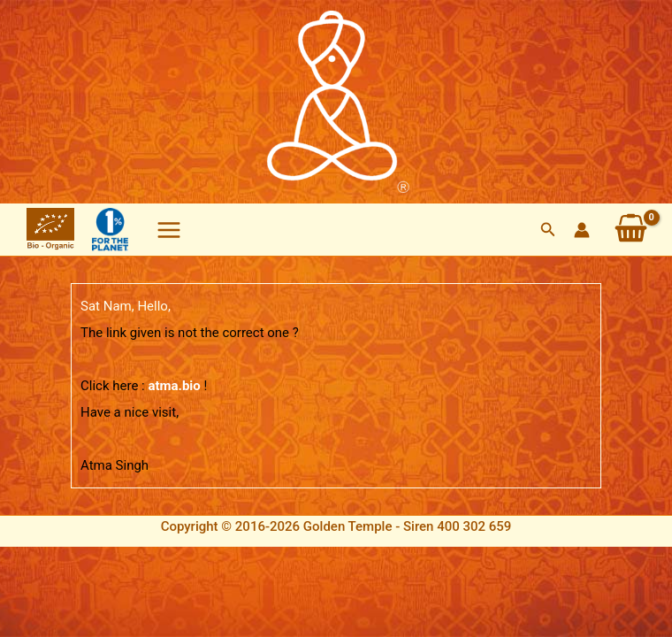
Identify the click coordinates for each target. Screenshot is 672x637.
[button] (548, 230)
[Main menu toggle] (168, 230)
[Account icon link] (582, 230)
